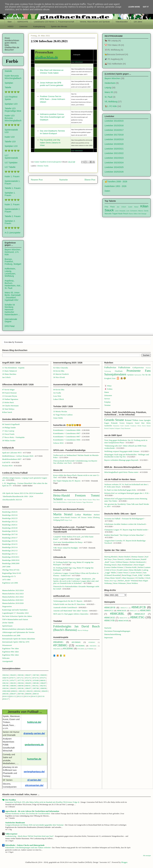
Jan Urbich (121, 207)
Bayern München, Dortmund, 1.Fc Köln (13, 252)
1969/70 (5, 678)
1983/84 (20, 683)
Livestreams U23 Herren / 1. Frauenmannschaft (54, 22)
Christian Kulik (131, 567)
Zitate (114, 378)
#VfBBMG (90, 649)
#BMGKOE (122, 611)
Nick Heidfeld (58, 502)
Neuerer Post (37, 180)
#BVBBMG (76, 642)
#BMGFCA (124, 608)
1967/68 (36, 675)
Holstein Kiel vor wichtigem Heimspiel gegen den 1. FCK (126, 493)
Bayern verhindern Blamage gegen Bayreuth (121, 460)
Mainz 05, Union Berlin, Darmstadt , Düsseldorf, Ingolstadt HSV (13, 296)
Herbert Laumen (144, 567)
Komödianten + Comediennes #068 (67, 430)
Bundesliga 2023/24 (10, 515)
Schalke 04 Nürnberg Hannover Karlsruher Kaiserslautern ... (12, 310)
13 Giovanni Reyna (10, 396)
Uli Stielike (140, 578)
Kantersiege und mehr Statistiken (15, 610)
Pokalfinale (119, 371)
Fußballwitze (110, 367)
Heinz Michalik (135, 570)
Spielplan (9, 83)
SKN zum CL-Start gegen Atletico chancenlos (71, 614)
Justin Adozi (133, 207)
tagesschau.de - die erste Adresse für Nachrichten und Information (32, 811)
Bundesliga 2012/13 (10, 551)
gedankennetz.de (34, 745)
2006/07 (13, 694)
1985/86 (36, 683)
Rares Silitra (133, 214)
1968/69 (43, 675)
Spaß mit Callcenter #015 (12, 453)
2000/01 (14, 691)
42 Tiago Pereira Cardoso (63, 415)
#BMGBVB (110, 607)
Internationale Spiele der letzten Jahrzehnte (19, 639)
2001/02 (22, 691)
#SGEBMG (68, 648)
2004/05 (44, 691)
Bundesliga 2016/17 (10, 538)
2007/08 (20, 694)
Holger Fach (68, 520)
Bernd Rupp (127, 575)
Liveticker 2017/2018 (114, 135)
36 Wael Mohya (8, 409)
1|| (9, 696)
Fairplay (107, 402)
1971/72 (20, 678)
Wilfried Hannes (122, 562)
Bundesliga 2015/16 (10, 541)
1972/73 (28, 678)
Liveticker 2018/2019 (114, 139)
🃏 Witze (108, 386)
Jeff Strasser (82, 518)
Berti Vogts (113, 581)
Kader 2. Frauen (12, 204)
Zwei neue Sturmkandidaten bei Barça (68, 542)
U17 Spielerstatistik (11, 157)
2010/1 (5, 696)
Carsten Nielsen (136, 573)
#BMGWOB (123, 621)
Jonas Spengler (145, 420)
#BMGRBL (117, 614)
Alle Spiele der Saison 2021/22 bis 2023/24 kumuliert (23, 493)
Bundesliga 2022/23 (10, 518)
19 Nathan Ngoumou (10, 399)
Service (107, 399)
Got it (146, 7)
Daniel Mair (140, 423)
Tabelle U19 (10, 142)
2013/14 (27, 696)
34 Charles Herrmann (10, 406)
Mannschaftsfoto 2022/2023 (13, 594)
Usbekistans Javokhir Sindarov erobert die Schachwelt (125, 524)
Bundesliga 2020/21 (10, 525)
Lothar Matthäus (83, 514)
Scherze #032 (58, 443)
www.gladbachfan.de (77, 62)
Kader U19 (10, 137)
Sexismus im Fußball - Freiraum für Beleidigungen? (124, 519)
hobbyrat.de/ (34, 722)
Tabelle (8, 87)
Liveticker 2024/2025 (114, 167)
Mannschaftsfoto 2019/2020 (13, 603)
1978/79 (28, 680)
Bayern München (112, 78)
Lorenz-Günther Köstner (114, 567)
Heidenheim (110, 83)
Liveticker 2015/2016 (114, 126)
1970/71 (12, 678)
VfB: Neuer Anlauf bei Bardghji (65, 548)
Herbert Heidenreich (138, 562)
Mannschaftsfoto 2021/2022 (13, 597)
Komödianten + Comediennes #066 (67, 440)
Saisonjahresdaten (115, 374)
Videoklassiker (122, 22)
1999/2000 (6, 691)
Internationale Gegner (11, 320)
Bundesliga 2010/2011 (11, 557)
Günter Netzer (123, 573)
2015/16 (41, 696)
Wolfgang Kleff (59, 520)
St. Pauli (108, 97)
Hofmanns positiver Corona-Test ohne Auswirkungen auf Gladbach (52, 117)
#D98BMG (92, 642)
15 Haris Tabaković (10, 371)
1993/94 (5, 688)
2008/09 (28, 694)
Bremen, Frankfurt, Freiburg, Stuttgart (13, 262)
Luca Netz (57, 396)
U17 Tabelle (10, 167)
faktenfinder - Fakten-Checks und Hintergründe (25, 845)
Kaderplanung (39, 26)
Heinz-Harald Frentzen (69, 495)
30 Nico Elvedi (59, 377)
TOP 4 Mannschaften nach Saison (15, 619)
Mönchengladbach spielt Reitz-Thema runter (121, 472)
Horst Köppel (139, 565)
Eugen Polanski (111, 423)
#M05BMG (93, 646)
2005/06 (6, 694)
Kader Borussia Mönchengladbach (13, 77)
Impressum (109, 638)
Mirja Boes (96, 500)
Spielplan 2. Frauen (10, 222)
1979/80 (36, 680)
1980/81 (43, 680)
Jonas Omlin (58, 418)
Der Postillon (11, 800)
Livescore (23, 26)
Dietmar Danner (138, 557)
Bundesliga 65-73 (9, 576)
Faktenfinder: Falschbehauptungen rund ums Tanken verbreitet (28, 848)
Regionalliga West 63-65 (12, 573)
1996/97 (28, 688)
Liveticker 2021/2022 (114, 153)
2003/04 (37, 691)
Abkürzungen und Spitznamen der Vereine (18, 632)
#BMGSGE (110, 618)
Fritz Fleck (110, 207)
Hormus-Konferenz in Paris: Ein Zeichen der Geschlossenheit (28, 814)
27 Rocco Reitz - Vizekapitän (13, 437)
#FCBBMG (60, 645)
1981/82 (6, 683)
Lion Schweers (132, 211)
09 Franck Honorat (9, 393)
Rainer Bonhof (124, 557)
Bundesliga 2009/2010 (11, 560)
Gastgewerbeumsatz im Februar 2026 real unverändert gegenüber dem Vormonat (35, 825)
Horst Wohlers (132, 583)
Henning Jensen (110, 565)
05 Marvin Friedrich (61, 374)
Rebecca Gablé (67, 502)
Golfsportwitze (138, 368)
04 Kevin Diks (59, 371)
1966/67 (28, 675)
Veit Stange (142, 214)
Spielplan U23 (11, 104)
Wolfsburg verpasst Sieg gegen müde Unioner (122, 451)
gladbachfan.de (47, 57)
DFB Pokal (10, 326)
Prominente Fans (139, 371)
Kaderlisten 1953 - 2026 (116, 186)
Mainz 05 (109, 92)
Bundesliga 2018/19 (10, 531)
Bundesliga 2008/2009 (11, 563)
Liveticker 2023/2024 (114, 163)
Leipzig (108, 88)
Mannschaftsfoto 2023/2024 (13, 590)
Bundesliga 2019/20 (10, 528)
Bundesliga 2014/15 (10, 544)
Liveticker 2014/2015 (114, 121)
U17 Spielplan (11, 163)
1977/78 (20, 680)
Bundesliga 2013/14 (10, 547)
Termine (107, 405)
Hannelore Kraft (118, 426)
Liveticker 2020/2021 (114, 149)
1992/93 (43, 686)
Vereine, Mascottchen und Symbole (95, 22)
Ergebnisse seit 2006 (10, 583)
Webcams (6, 658)
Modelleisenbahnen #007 (12, 459)
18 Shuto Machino (9, 374)
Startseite (64, 180)
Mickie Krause (87, 500)
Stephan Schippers (115, 428)
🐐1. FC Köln (111, 106)
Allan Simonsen (128, 578)
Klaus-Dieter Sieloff (113, 578)
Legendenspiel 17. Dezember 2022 (15, 613)
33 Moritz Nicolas (60, 411)
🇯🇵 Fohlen (108, 389)
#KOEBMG (80, 646)
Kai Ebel (79, 500)
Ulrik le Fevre (111, 570)
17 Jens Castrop (8, 431)
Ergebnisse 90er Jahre (11, 655)
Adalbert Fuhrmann (132, 559)
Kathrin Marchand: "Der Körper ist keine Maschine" (124, 535)
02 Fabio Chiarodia (60, 368)
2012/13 (20, 696)
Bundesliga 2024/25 (10, 512)
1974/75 (43, 678)
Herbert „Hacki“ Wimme (127, 581)
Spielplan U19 (11, 146)
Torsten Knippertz (126, 423)
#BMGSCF (140, 614)
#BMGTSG (137, 617)
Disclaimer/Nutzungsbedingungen (117, 631)
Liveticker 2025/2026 (114, 172)
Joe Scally (57, 393)
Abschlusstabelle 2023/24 (12, 500)
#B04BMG (58, 642)
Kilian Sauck (7, 412)
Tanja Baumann (126, 428)
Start (10, 22)
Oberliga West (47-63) (11, 570)
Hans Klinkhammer (125, 565)
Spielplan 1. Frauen (10, 194)
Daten (107, 191)
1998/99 (43, 688)
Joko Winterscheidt (70, 500)
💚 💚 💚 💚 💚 (12, 92)
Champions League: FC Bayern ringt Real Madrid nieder (126, 530)
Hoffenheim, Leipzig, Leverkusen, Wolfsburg (10, 272)
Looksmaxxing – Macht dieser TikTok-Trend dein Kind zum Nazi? (30, 836)
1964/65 (13, 675)
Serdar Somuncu (77, 502)
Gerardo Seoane (114, 420)
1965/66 (20, 675)
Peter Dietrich (118, 559)
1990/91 (28, 686)
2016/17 (6, 699)
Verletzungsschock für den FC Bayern (68, 601)
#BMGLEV (133, 611)
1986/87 (43, 683)
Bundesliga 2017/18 (10, 534)
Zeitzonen (108, 395)
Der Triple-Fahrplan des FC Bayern (67, 481)
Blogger (124, 862)
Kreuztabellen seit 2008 (11, 635)
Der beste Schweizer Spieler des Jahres (17, 616)
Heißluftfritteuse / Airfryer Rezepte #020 (18, 456)
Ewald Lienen (123, 570)
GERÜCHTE (23, 22)
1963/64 (6, 675)
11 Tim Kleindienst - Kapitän (13, 368)
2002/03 (30, 691)
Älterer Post (90, 180)
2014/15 (34, 696)
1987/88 (6, 686)
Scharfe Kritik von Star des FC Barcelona (69, 604)
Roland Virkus (132, 420)
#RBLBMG (57, 649)
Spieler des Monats (59, 26)
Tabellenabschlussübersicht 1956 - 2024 (18, 496)
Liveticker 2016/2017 (114, 130)
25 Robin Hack (8, 402)
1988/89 (13, 686)
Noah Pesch (123, 214)
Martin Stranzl (63, 514)
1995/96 (21, 688)
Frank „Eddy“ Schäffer (141, 575)
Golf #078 (6, 462)
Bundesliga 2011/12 (10, 554)
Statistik (8, 71)
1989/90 (20, 686)
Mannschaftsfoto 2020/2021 (13, 600)
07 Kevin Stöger (8, 390)
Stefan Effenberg (94, 518)
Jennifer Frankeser (131, 426)
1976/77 (13, 680)
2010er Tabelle (8, 623)
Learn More (134, 7)
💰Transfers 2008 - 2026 (116, 182)
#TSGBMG (81, 649)
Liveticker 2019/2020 (114, 144)
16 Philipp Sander (9, 428)
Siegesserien (7, 606)
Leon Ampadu (120, 211)
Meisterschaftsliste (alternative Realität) (17, 629)
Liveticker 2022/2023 (114, 158)
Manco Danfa (143, 211)
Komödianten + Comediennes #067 (67, 433)
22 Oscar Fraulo (8, 434)
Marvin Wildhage (83, 630)
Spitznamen (138, 375)
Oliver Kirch (142, 426)
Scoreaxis (19, 342)
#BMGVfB (109, 620)
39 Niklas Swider (9, 440)
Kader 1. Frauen (12, 176)
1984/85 (28, 683)
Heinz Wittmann (119, 583)
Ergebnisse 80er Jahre (11, 652)
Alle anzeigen (147, 856)
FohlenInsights (62, 626)
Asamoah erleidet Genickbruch (65, 607)
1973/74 (35, 678)
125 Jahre (138, 22)
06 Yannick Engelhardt (11, 424)
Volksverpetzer (11, 834)
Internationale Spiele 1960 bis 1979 (16, 642)
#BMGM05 (145, 610)
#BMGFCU (109, 611)
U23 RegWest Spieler (11, 98)
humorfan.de (34, 759)
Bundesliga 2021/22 (10, 521)
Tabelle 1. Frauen (13, 188)
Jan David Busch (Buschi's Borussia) (76, 628)
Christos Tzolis (43, 166)
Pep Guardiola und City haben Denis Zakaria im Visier (50, 143)
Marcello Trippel (111, 214)
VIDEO (11, 26)
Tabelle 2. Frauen (13, 216)
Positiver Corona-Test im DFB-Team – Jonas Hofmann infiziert (52, 99)
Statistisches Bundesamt (15, 823)
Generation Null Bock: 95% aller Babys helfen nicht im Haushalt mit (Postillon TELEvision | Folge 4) (42, 802)
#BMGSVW (123, 618)
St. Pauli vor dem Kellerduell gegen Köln (120, 490)
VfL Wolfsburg (111, 102)
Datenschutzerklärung (113, 634)
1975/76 (5, 680)
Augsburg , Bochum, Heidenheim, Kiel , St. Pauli (13, 284)
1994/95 (13, 688)
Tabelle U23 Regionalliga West (13, 110)
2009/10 (36, 694)
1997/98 (36, 688)
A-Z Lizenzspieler (13, 233)
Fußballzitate (124, 367)
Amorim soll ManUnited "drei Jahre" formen (70, 611)
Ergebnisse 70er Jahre (11, 648)
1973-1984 (6, 580)
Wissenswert (7, 645)
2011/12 (13, 696)
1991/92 (35, 686)
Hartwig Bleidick (111, 557)
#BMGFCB (139, 607)
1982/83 (13, 683)
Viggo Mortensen (88, 502)
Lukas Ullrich (58, 399)
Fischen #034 (7, 466)
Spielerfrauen (7, 626)
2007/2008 (6, 567)
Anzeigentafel (8, 661)
